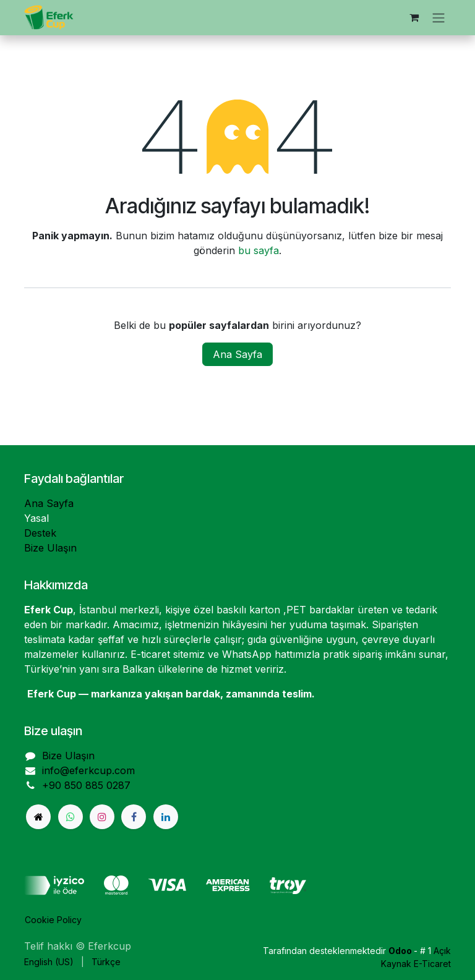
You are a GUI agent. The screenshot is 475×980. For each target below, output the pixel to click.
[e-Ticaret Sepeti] (414, 17)
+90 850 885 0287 (86, 785)
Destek (40, 533)
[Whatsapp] (71, 817)
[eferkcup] (38, 817)
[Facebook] (134, 817)
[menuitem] (49, 962)
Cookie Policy (53, 920)
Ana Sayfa (237, 354)
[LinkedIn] (166, 817)
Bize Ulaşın (50, 548)
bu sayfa (259, 250)
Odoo (401, 951)
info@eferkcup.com (88, 770)
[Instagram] (102, 817)
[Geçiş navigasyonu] (439, 18)
